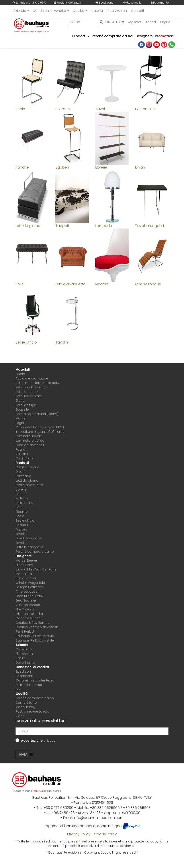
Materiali (98, 11)
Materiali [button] (23, 369)
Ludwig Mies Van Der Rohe (36, 569)
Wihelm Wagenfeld (30, 583)
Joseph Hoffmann (30, 587)
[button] (49, 741)
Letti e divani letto (29, 485)
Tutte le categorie (29, 547)
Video (20, 716)
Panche (22, 494)
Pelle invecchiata (29, 396)
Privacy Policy (79, 834)
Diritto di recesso (29, 685)
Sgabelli (22, 525)
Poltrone (22, 498)
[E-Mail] (92, 731)
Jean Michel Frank (29, 596)
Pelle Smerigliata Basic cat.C (38, 383)
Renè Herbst (25, 632)
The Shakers (25, 609)
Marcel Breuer (26, 560)
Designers (144, 36)
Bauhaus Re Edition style (35, 636)
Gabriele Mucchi (28, 618)
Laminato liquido (29, 436)
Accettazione (38, 741)
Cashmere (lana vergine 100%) (40, 427)
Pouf (19, 507)
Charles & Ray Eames (32, 623)
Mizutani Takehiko (29, 614)
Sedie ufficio (25, 520)
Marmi (21, 418)
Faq (19, 689)
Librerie (21, 489)
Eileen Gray (24, 565)
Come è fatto (26, 703)
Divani (20, 472)
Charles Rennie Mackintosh (37, 627)
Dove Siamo (25, 663)
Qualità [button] (80, 11)
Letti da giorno (27, 481)
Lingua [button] (165, 22)
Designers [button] (23, 556)
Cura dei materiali (30, 445)
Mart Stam (24, 574)
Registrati (135, 22)
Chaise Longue (27, 467)
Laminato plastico (30, 441)
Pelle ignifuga (26, 405)
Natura (21, 658)
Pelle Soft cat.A (27, 392)
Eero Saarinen (26, 600)
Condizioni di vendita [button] (51, 11)
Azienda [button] (21, 11)
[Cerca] (84, 22)
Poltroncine (24, 503)
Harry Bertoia (26, 578)
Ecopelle (22, 409)
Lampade (23, 476)
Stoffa (20, 401)
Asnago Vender (28, 605)
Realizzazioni (118, 11)
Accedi (151, 22)
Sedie (20, 516)
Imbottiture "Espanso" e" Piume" (41, 432)
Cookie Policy (105, 834)
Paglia (20, 449)
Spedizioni (23, 671)
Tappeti (22, 529)
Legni (20, 423)
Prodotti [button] (81, 36)
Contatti (137, 11)
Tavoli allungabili (29, 538)
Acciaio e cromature (32, 378)
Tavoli (20, 534)
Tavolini (21, 543)
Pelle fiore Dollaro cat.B (33, 387)
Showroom (24, 654)
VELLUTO (22, 454)
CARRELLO (115, 22)
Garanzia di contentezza (35, 680)
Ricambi (22, 512)
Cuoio (20, 374)
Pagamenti (24, 676)
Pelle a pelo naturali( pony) (37, 414)
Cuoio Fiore (24, 458)
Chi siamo (24, 649)
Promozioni (165, 36)
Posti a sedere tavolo (32, 711)
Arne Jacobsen (27, 592)
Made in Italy (25, 707)
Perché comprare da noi (113, 36)
